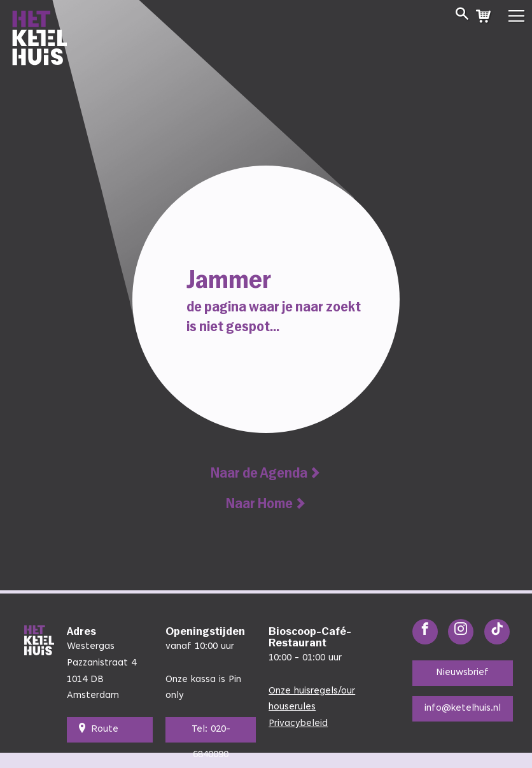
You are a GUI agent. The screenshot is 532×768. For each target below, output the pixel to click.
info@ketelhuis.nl (463, 708)
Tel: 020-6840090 (211, 734)
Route (98, 730)
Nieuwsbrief (462, 673)
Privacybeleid (298, 724)
